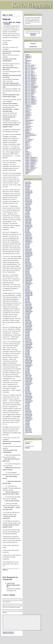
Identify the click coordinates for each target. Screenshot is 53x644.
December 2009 (29, 292)
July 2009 (27, 297)
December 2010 (29, 279)
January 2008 (28, 323)
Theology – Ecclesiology (31, 160)
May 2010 (27, 289)
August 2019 (28, 186)
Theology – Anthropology (31, 157)
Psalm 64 (6, 19)
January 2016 (28, 221)
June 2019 (27, 189)
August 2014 (28, 228)
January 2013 (28, 250)
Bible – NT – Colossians (30, 68)
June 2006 (27, 352)
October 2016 (28, 209)
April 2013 (27, 247)
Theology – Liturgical (30, 163)
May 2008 (27, 317)
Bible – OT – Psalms (30, 102)
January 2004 (28, 395)
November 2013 (29, 239)
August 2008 (28, 313)
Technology (28, 153)
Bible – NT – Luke (29, 72)
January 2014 (28, 236)
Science (27, 148)
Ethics (26, 117)
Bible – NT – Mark (29, 74)
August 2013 (28, 243)
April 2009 (27, 301)
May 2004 (27, 389)
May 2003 (27, 407)
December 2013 (29, 237)
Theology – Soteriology (30, 168)
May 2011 (27, 271)
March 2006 (28, 356)
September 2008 (29, 311)
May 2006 (27, 353)
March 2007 (28, 338)
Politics (27, 144)
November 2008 (29, 309)
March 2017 (28, 207)
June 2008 (27, 316)
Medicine (27, 132)
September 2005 (29, 365)
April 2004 (27, 390)
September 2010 (29, 283)
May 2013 (27, 246)
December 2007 (29, 325)
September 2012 (29, 255)
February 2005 (28, 375)
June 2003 (27, 405)
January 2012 (28, 265)
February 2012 (28, 264)
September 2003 (29, 401)
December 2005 (29, 361)
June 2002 (27, 423)
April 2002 (27, 426)
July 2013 (27, 244)
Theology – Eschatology (30, 162)
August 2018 (28, 194)
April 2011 (27, 273)
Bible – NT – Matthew (30, 75)
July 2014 (27, 230)
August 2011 (28, 268)
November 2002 (29, 416)
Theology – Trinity (29, 169)
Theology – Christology (30, 159)
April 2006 (27, 355)
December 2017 (29, 201)
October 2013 (28, 240)
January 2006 (28, 359)
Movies (27, 137)
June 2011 (27, 270)
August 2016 (28, 210)
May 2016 (27, 215)
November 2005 (29, 362)
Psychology (28, 147)
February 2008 (28, 322)
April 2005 (27, 373)
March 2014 (28, 233)
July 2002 (27, 422)
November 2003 (29, 398)
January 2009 (28, 306)
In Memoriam (28, 126)
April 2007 (27, 337)
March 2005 (28, 374)
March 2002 (28, 428)
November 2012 (29, 253)
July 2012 (27, 258)
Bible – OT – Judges (30, 98)
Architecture (28, 58)
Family (27, 119)
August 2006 (28, 349)
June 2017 (27, 206)
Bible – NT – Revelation (30, 80)
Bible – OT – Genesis (30, 92)
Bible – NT (27, 64)
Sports (27, 151)
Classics (27, 111)
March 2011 (28, 274)
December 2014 (29, 225)
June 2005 (27, 370)
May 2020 (27, 185)
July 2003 (27, 404)
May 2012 (27, 261)
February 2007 (28, 340)
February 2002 (28, 429)
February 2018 (28, 200)
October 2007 (28, 328)
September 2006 (29, 347)
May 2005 (27, 371)
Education (27, 116)
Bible (26, 62)
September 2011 (29, 267)
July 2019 (27, 188)
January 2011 (28, 277)
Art (26, 59)
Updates (27, 172)
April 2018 (27, 198)
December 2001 (29, 432)
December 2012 (29, 252)
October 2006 (28, 346)
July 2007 (27, 332)
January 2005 (28, 377)
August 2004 (28, 384)
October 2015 (28, 222)
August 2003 (28, 402)
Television (27, 154)
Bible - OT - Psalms (15, 22)
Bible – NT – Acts (29, 67)
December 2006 (29, 343)
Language (27, 128)
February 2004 (28, 393)
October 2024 (28, 183)
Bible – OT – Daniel (29, 84)
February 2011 (28, 276)
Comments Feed (33, 46)
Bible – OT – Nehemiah (30, 101)
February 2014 (28, 234)
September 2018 (29, 192)
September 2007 (29, 329)
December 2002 (29, 414)
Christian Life (28, 107)
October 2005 (28, 364)
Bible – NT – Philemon (30, 77)
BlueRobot (27, 448)
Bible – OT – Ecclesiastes (31, 87)
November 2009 (29, 294)
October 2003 (28, 399)
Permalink (7, 24)
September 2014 (29, 227)
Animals (27, 55)
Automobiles (28, 61)
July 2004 (27, 386)
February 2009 (28, 304)
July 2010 (27, 286)
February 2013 (28, 249)
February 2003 (28, 411)
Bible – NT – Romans (30, 81)
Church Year (28, 110)
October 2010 (28, 282)
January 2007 (28, 341)
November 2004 (29, 380)
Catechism (27, 105)
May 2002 (27, 425)
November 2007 (29, 326)
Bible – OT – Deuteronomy (31, 86)
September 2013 (29, 242)
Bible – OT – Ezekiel (30, 90)
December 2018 (29, 191)
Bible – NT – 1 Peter (30, 65)
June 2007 (27, 334)
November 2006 (29, 344)
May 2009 (27, 300)
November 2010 (29, 280)
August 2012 (28, 256)
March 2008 (28, 320)
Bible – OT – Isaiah (29, 93)
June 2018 (27, 197)
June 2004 (27, 387)
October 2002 (28, 417)
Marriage (27, 131)
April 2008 (27, 319)
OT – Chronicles (29, 139)
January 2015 (28, 224)
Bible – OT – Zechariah (30, 104)
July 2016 (27, 212)
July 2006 (27, 350)
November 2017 (29, 203)
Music (26, 138)
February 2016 (28, 219)
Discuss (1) (5, 570)
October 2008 (28, 310)
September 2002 (29, 419)
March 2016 (28, 218)
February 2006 (28, 358)
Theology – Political (29, 166)
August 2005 (28, 367)
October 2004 (28, 381)
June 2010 (27, 288)
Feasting (27, 122)
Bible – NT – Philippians (30, 78)
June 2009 (27, 298)
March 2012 (28, 262)
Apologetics (28, 56)
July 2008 (27, 314)
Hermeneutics (28, 123)
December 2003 (29, 396)
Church (27, 108)
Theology (27, 156)
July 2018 (27, 195)
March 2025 (28, 182)
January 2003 (28, 413)
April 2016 (27, 216)
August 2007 (28, 331)
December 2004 (29, 378)
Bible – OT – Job (29, 95)
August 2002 (28, 420)
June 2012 (27, 259)
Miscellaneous (28, 134)
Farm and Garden (29, 120)
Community (28, 113)
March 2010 (28, 291)
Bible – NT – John (29, 70)
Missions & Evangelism (30, 135)
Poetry (27, 142)
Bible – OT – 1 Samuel (30, 83)
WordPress (28, 443)
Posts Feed (33, 43)
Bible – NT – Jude (29, 71)
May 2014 (27, 231)
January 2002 (28, 431)
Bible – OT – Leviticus (30, 99)
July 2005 (27, 368)
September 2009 (29, 295)
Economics (28, 114)
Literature (27, 129)
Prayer (27, 145)
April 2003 (27, 408)
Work (26, 174)
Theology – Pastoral (30, 165)
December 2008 (29, 307)
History (27, 125)
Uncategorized (28, 171)
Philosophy (28, 141)
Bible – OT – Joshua (30, 96)
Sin (26, 150)
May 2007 (27, 335)
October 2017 (28, 204)
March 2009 (28, 303)
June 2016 (27, 213)
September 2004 (29, 383)
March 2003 (28, 410)
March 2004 (28, 392)
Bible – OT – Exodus (30, 89)
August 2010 (28, 285)
